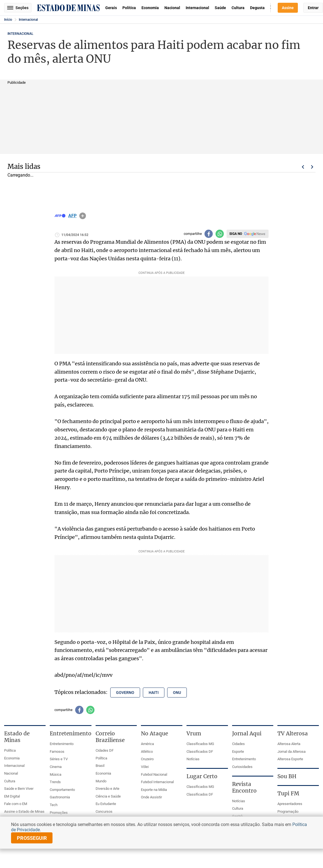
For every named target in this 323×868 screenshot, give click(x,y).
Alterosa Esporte (290, 759)
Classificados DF (200, 752)
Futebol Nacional (154, 774)
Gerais (111, 8)
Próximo (312, 167)
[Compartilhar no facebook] (209, 234)
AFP (72, 216)
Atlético (147, 752)
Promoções (59, 813)
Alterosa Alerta (289, 744)
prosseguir (32, 838)
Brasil (100, 766)
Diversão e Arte (107, 789)
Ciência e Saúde (108, 796)
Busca (271, 8)
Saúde (220, 8)
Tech (54, 805)
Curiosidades (242, 767)
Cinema (56, 767)
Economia (150, 8)
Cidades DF (105, 750)
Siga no (236, 234)
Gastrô (237, 816)
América (147, 744)
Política (129, 8)
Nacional (172, 8)
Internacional (197, 8)
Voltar (303, 167)
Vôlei (145, 767)
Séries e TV (59, 759)
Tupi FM (288, 793)
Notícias (193, 759)
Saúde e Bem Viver (19, 789)
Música (56, 774)
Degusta (257, 8)
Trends (55, 782)
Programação (288, 811)
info (83, 216)
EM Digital (12, 796)
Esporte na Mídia (154, 790)
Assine (288, 8)
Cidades (238, 744)
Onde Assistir (151, 797)
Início (8, 20)
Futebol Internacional (157, 782)
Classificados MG (200, 744)
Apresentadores (290, 804)
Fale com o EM (16, 804)
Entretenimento (62, 744)
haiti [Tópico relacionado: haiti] (154, 693)
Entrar (313, 8)
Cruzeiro (147, 759)
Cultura (238, 8)
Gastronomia (60, 797)
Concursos (104, 811)
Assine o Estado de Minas (24, 811)
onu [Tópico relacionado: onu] (177, 693)
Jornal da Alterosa (292, 752)
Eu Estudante (106, 804)
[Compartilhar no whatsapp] (220, 234)
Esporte (238, 752)
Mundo (101, 781)
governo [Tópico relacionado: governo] (125, 693)
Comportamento (62, 790)
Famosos (57, 752)
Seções (18, 8)
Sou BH (287, 776)
